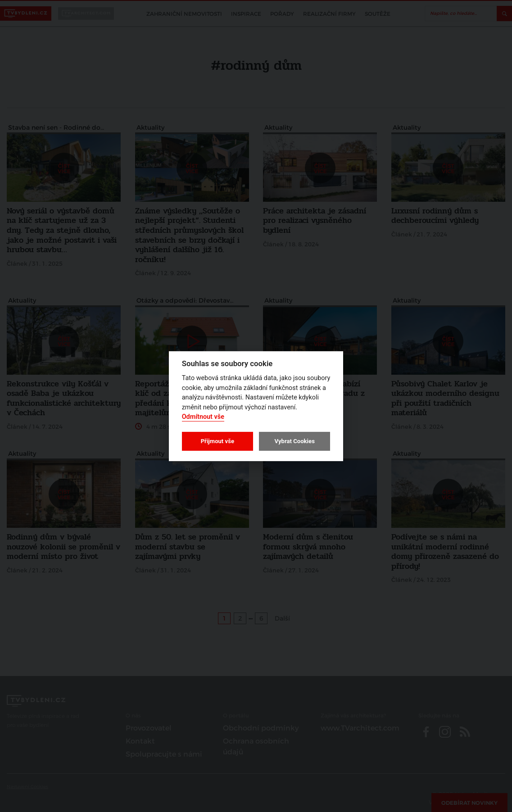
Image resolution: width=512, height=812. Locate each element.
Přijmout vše (217, 441)
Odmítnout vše (203, 417)
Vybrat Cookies (294, 441)
